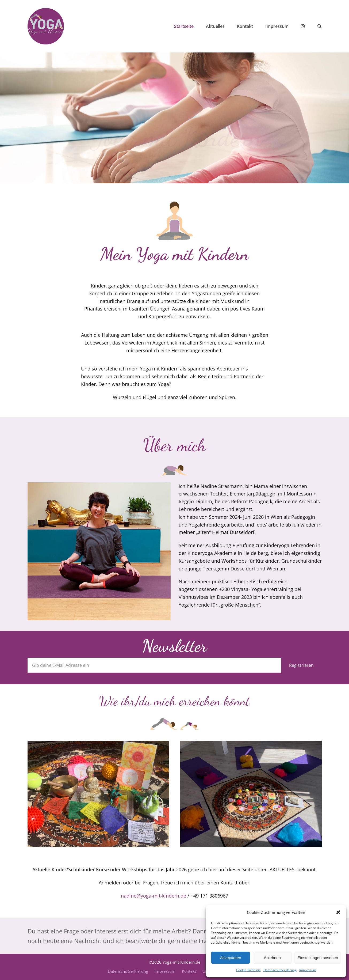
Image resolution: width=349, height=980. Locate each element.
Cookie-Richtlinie (248, 970)
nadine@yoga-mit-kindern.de (154, 896)
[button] (338, 912)
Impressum (308, 970)
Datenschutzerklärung (280, 970)
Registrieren (301, 665)
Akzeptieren (230, 958)
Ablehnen (272, 958)
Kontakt (189, 971)
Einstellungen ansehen (318, 958)
